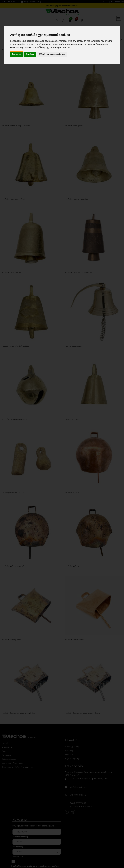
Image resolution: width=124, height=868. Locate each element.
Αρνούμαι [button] (30, 54)
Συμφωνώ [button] (17, 54)
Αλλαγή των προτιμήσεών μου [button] (52, 54)
